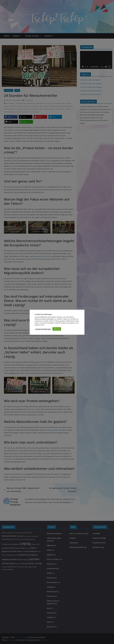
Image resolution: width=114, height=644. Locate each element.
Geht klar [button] (57, 329)
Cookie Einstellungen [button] (43, 329)
